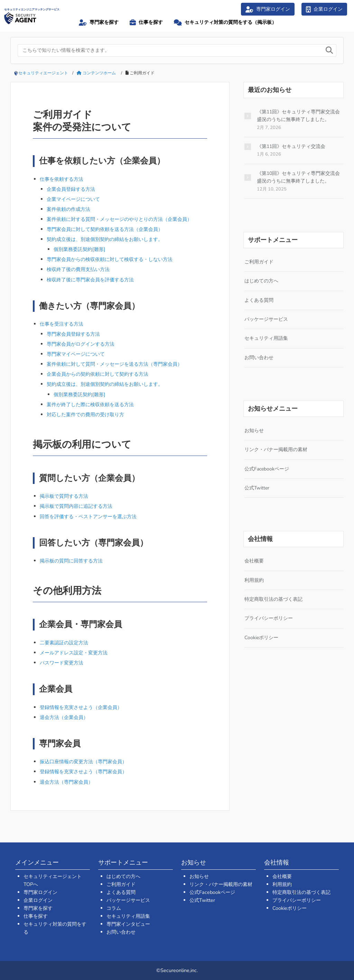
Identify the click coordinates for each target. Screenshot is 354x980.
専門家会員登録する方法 (73, 334)
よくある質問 (259, 300)
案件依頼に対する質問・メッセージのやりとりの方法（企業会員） (119, 219)
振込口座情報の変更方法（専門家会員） (83, 762)
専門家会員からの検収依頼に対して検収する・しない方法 (110, 259)
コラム (114, 908)
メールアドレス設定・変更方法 (74, 653)
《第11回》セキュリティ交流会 (291, 146)
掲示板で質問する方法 (64, 496)
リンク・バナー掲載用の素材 (276, 450)
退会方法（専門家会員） (66, 782)
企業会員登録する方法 (71, 189)
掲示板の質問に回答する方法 (71, 561)
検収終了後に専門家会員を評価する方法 (90, 280)
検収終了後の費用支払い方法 (78, 269)
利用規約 (254, 580)
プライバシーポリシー (269, 618)
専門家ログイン (40, 892)
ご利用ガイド (259, 262)
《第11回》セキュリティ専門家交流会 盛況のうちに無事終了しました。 (298, 116)
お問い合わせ (259, 358)
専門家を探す (38, 908)
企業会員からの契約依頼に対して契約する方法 (97, 374)
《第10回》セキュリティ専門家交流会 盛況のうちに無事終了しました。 (298, 177)
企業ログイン (38, 900)
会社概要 (254, 561)
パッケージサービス (266, 319)
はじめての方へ (261, 281)
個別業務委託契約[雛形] (80, 249)
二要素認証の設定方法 (64, 643)
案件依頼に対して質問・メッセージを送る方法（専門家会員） (114, 364)
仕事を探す (36, 916)
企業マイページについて (73, 199)
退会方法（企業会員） (64, 717)
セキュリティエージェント (43, 73)
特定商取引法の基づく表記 (273, 599)
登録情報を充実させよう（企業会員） (81, 707)
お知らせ (254, 431)
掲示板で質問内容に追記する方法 (76, 506)
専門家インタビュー (128, 924)
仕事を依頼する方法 (62, 179)
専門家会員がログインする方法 (81, 344)
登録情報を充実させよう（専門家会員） (83, 772)
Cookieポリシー (261, 638)
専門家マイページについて (76, 354)
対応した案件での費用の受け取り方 (85, 414)
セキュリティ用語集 (266, 338)
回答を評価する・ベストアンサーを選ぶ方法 (88, 516)
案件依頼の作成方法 (68, 209)
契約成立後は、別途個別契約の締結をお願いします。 (105, 239)
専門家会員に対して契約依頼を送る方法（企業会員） (105, 229)
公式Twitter (257, 488)
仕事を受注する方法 (62, 324)
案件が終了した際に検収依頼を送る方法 (90, 404)
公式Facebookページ (267, 469)
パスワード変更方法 (62, 663)
